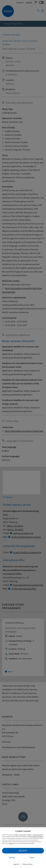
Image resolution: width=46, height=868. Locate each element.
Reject (32, 858)
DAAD (16, 835)
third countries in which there (36, 837)
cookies (29, 835)
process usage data (38, 835)
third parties (23, 835)
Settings (12, 858)
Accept (23, 851)
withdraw (11, 843)
